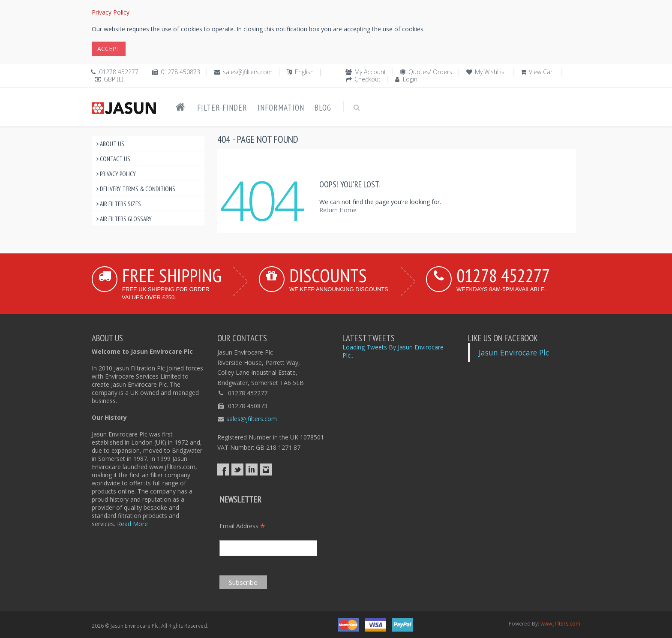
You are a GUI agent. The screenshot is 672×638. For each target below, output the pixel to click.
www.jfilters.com (560, 624)
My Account (370, 72)
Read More (132, 524)
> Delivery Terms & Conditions (136, 189)
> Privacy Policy (116, 174)
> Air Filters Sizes (118, 204)
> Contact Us (113, 159)
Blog (323, 108)
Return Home (338, 210)
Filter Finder (222, 108)
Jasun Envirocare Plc (514, 352)
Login (410, 79)
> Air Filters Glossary (124, 219)
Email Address (242, 526)
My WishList (491, 72)
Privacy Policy (111, 12)
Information (281, 108)
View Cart (542, 72)
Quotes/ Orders (430, 72)
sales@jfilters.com (248, 72)
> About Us (110, 144)
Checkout (367, 79)
